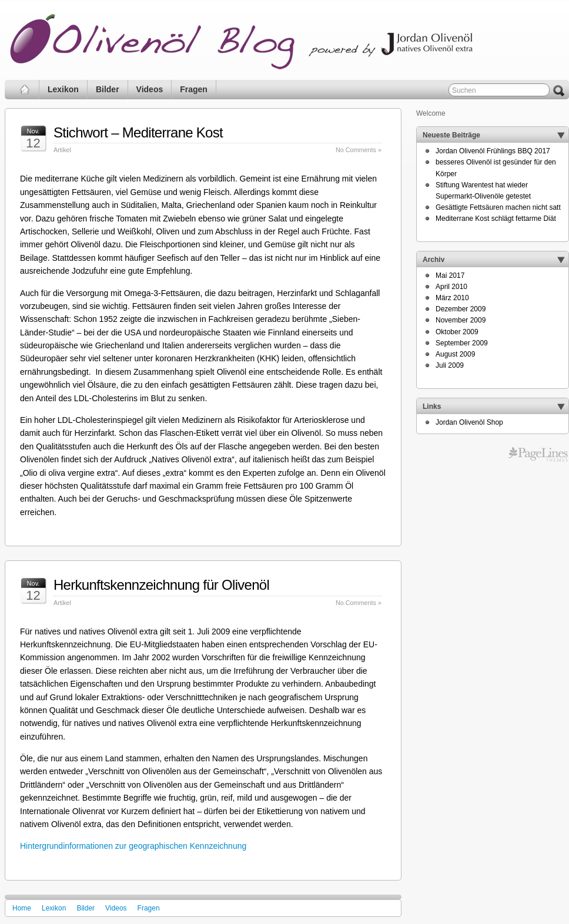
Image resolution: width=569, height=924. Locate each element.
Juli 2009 (450, 365)
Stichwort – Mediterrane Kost (138, 132)
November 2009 (461, 320)
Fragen (194, 89)
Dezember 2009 (461, 309)
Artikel (62, 150)
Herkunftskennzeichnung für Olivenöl (161, 585)
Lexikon (63, 89)
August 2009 (455, 354)
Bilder (108, 89)
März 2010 (452, 298)
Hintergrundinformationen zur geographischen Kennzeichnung (133, 846)
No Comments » (359, 150)
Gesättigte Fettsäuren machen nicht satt (498, 207)
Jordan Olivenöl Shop (469, 422)
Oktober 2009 (457, 332)
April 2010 (451, 287)
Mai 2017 (450, 275)
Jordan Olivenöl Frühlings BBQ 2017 (493, 151)
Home (22, 908)
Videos (150, 89)
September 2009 (462, 343)
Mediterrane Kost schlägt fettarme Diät (496, 219)
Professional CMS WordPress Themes (538, 455)
